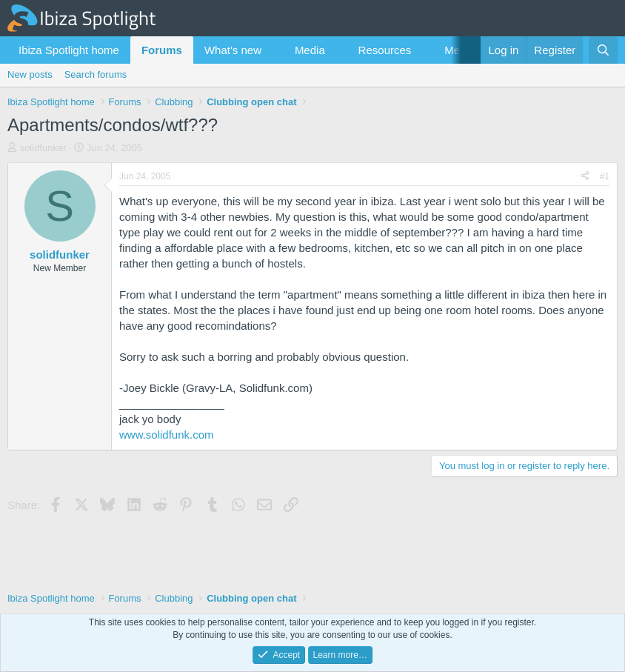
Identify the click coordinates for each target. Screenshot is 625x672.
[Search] (603, 50)
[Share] (585, 177)
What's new (233, 50)
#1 (605, 176)
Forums (162, 50)
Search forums (96, 74)
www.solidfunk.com (167, 435)
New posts (30, 74)
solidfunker (43, 148)
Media (310, 50)
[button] (273, 50)
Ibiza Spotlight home (69, 50)
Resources (385, 50)
